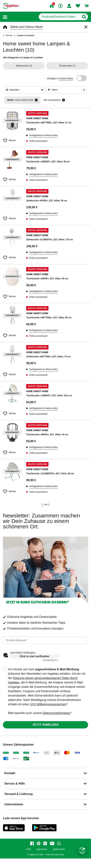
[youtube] (52, 843)
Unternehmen (14, 804)
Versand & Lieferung (19, 794)
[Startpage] (11, 6)
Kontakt (10, 773)
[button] (5, 17)
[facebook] (32, 843)
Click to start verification (34, 656)
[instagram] (45, 843)
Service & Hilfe (15, 784)
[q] (59, 17)
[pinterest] (39, 843)
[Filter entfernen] (36, 100)
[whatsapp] (59, 843)
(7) (67, 66)
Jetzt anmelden (45, 725)
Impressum (42, 849)
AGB (28, 849)
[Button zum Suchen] (84, 17)
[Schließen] (86, 27)
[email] (45, 640)
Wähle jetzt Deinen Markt (26, 27)
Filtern (55, 90)
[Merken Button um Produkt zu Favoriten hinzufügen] (12, 139)
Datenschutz (59, 849)
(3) (24, 66)
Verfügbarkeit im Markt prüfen (43, 135)
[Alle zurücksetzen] (64, 100)
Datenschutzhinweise (56, 713)
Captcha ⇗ (51, 660)
